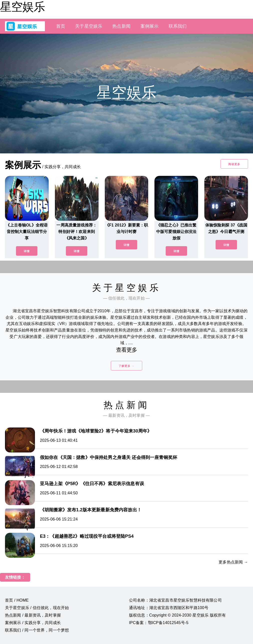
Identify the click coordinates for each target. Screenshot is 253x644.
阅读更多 (234, 164)
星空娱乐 (22, 7)
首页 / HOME (17, 600)
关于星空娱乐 (89, 26)
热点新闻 (121, 26)
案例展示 (150, 26)
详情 (27, 251)
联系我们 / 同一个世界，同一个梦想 (37, 630)
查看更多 (127, 350)
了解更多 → (126, 366)
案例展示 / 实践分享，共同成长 (33, 623)
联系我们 (178, 26)
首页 (61, 26)
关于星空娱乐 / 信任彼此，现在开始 (37, 608)
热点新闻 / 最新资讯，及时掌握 (33, 615)
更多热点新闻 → (233, 562)
